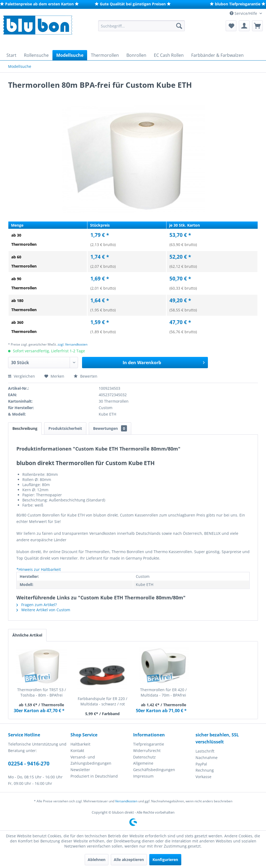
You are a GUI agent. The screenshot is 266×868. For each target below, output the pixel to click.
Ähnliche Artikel (27, 635)
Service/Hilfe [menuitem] (244, 13)
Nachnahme (207, 758)
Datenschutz (144, 757)
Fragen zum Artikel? (37, 605)
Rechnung (205, 770)
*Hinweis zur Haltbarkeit (39, 569)
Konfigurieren (165, 860)
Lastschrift (205, 751)
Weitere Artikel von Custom (43, 610)
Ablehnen (97, 860)
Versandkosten (126, 801)
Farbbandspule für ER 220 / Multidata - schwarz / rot (102, 701)
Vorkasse (203, 777)
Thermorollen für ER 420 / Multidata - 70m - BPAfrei (163, 692)
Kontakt (77, 751)
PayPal (201, 764)
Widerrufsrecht (147, 751)
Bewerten (86, 376)
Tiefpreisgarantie (149, 744)
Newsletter (80, 770)
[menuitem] (141, 26)
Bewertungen (110, 428)
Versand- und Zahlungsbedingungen (91, 760)
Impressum (143, 776)
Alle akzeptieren (129, 860)
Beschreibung (25, 428)
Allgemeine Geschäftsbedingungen (154, 766)
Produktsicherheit (65, 428)
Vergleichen (22, 376)
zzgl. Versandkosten (72, 344)
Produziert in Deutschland (94, 776)
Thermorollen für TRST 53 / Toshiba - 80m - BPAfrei (42, 692)
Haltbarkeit (80, 744)
